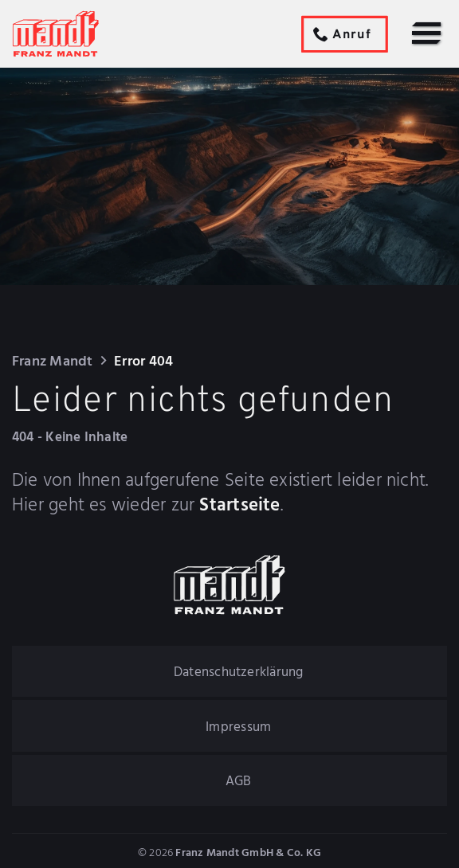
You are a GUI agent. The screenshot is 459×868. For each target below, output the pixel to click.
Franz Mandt (52, 362)
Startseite (239, 506)
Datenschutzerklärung (239, 673)
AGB (239, 782)
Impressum (238, 727)
